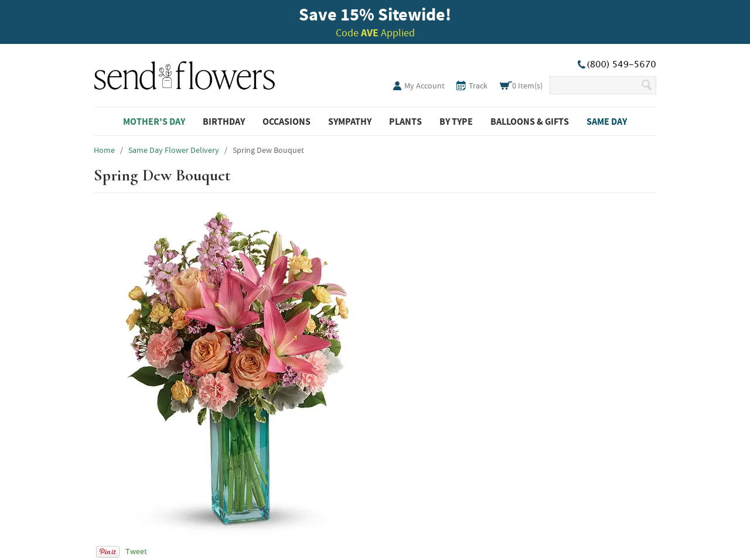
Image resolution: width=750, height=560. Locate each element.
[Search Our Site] (595, 85)
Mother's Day (154, 121)
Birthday (224, 121)
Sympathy (350, 121)
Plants (405, 121)
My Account (425, 86)
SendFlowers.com (185, 73)
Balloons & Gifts (530, 121)
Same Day (607, 121)
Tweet (136, 551)
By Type (456, 121)
